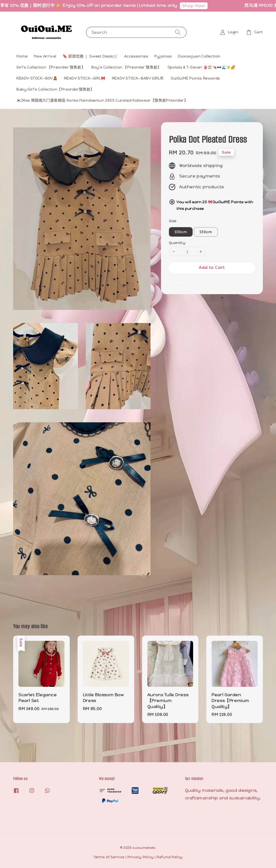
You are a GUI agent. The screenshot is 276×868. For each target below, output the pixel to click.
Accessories (136, 56)
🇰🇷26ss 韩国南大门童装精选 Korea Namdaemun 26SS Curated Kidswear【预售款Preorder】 (102, 100)
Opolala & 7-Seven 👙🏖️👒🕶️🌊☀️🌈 (202, 67)
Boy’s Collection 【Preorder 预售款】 (126, 67)
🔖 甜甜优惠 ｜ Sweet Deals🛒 (90, 56)
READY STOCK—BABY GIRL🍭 (138, 78)
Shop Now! (197, 6)
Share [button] (179, 283)
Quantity (177, 243)
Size (173, 221)
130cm (206, 232)
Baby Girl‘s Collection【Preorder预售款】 (55, 89)
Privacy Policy (140, 857)
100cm (181, 232)
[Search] (178, 32)
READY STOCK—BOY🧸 (37, 78)
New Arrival (45, 56)
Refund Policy (170, 857)
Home (22, 56)
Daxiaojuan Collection (199, 56)
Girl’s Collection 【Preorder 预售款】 (51, 67)
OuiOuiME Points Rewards (195, 78)
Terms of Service (109, 857)
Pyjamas (163, 56)
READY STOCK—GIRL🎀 (85, 78)
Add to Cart (212, 267)
